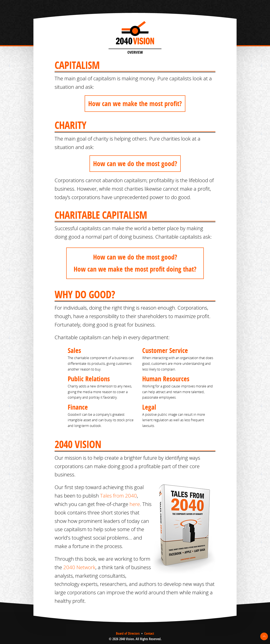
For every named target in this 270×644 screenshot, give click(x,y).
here (135, 504)
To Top (264, 636)
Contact (149, 633)
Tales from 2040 (118, 496)
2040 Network (79, 567)
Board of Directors (128, 633)
